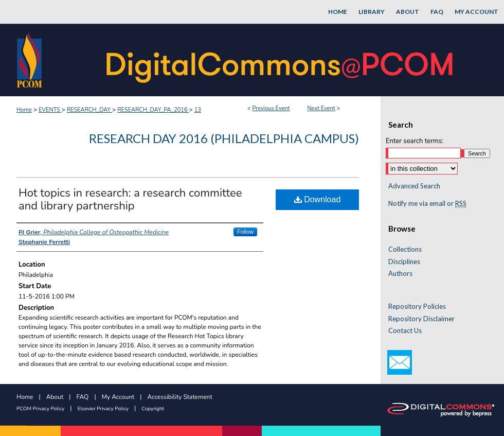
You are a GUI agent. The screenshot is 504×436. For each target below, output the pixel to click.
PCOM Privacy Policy (40, 409)
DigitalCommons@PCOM (281, 60)
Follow (245, 232)
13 (198, 110)
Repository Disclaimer (421, 319)
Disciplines (404, 262)
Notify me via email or (427, 204)
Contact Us (405, 331)
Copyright (153, 409)
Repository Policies (417, 307)
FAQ (83, 397)
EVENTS (50, 110)
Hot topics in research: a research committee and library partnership (130, 199)
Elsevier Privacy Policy (103, 409)
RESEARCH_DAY (89, 110)
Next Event (321, 108)
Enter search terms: (415, 141)
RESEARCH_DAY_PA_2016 (153, 110)
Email (400, 362)
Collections (405, 249)
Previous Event (271, 108)
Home (24, 110)
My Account (118, 397)
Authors (400, 274)
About (55, 397)
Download (318, 199)
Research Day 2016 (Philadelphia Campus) (224, 138)
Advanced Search (414, 186)
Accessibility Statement (180, 397)
